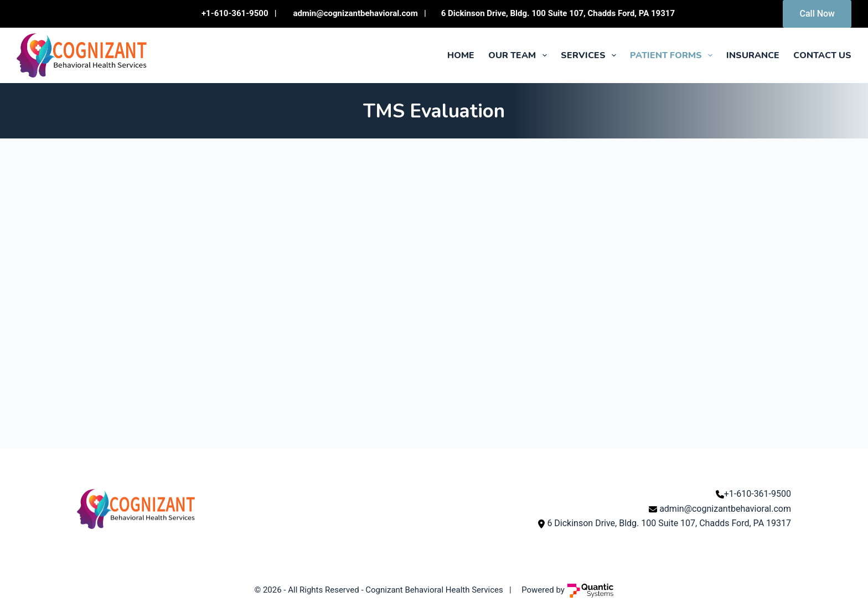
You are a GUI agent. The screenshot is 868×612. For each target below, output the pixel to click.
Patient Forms (673, 55)
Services (591, 55)
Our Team (520, 55)
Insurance (753, 55)
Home (461, 55)
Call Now (817, 14)
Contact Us (822, 55)
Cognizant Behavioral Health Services (434, 590)
